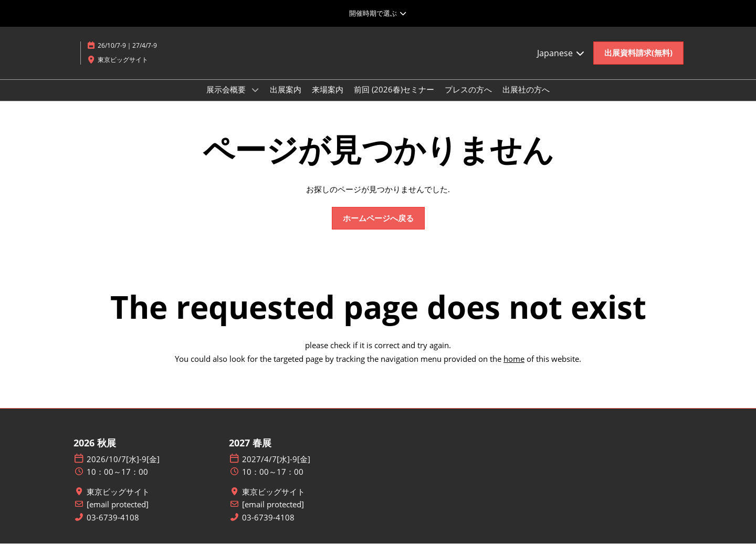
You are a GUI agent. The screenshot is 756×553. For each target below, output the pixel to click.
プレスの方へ (468, 99)
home (514, 368)
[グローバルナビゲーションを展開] (378, 13)
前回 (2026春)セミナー (394, 99)
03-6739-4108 (113, 527)
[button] (638, 63)
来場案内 (328, 99)
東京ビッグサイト (118, 501)
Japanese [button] (561, 63)
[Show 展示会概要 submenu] (255, 100)
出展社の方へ (526, 99)
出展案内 (286, 99)
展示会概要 (227, 99)
